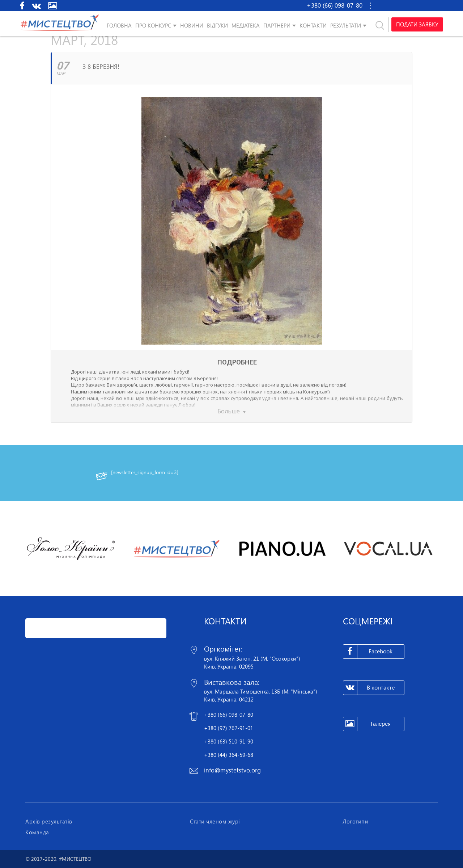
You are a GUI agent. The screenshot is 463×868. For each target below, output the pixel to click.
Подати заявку (417, 25)
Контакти (313, 25)
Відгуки (217, 25)
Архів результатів (49, 821)
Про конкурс (153, 25)
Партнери (277, 25)
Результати (346, 25)
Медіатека (246, 25)
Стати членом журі (215, 821)
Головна (119, 25)
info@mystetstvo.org (232, 770)
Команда (37, 832)
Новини (192, 25)
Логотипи (355, 821)
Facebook (368, 652)
